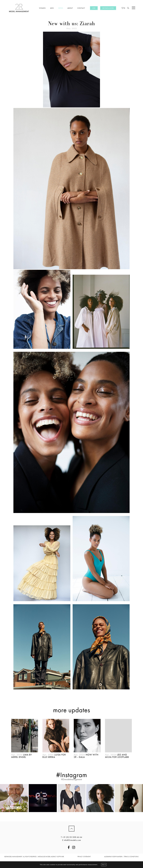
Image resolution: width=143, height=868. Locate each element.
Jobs (94, 8)
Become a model (108, 8)
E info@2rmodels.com (72, 840)
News (61, 8)
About (70, 8)
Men (52, 8)
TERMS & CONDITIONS (131, 857)
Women (42, 8)
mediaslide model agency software (51, 857)
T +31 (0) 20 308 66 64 (71, 837)
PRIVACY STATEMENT (84, 857)
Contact (81, 8)
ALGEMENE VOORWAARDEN (113, 857)
